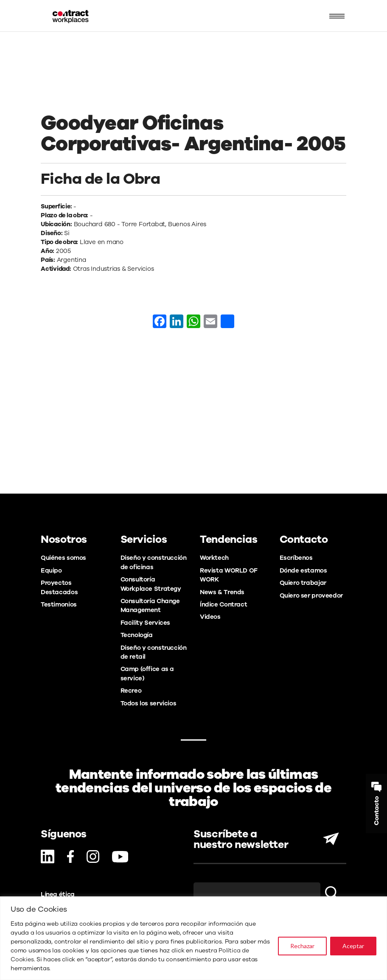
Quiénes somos (63, 558)
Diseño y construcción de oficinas (154, 562)
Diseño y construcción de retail (154, 652)
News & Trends (222, 592)
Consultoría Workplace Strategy (151, 584)
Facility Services (146, 623)
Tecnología (137, 635)
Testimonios (59, 604)
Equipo (51, 570)
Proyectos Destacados (59, 587)
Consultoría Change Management (150, 605)
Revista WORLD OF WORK (229, 575)
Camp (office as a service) (147, 673)
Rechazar (302, 946)
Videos (210, 617)
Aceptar (353, 946)
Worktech (214, 558)
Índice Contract (223, 604)
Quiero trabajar (303, 583)
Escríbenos (296, 558)
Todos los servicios (149, 703)
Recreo (131, 691)
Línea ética (58, 894)
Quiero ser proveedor (311, 595)
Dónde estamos (303, 570)
